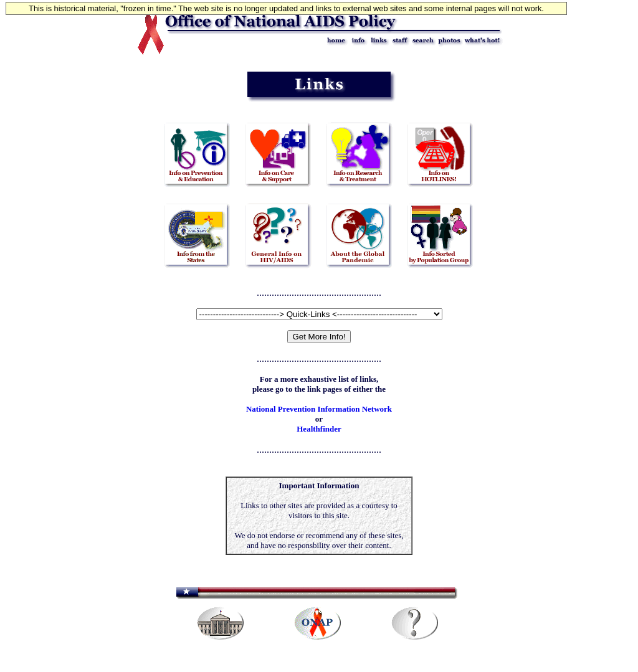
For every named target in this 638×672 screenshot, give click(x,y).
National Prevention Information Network (319, 409)
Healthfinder (319, 429)
